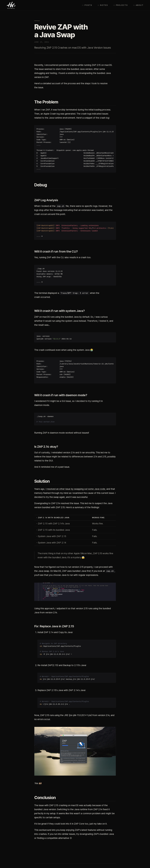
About (140, 5)
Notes (104, 5)
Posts (88, 5)
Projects (122, 5)
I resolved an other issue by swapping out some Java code (75, 489)
